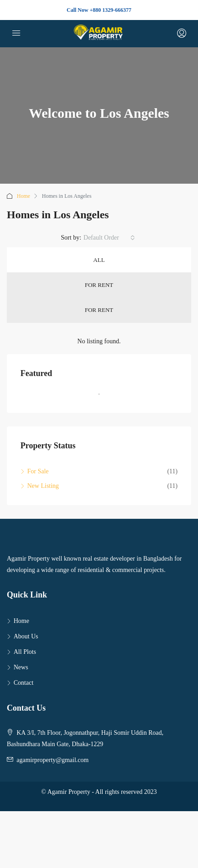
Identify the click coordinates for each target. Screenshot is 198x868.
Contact (24, 683)
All (99, 260)
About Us (26, 636)
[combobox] (109, 238)
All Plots (25, 652)
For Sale (38, 471)
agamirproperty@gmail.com (53, 760)
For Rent (99, 285)
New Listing (43, 486)
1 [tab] (104, 398)
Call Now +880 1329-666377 (99, 10)
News (21, 667)
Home (23, 196)
